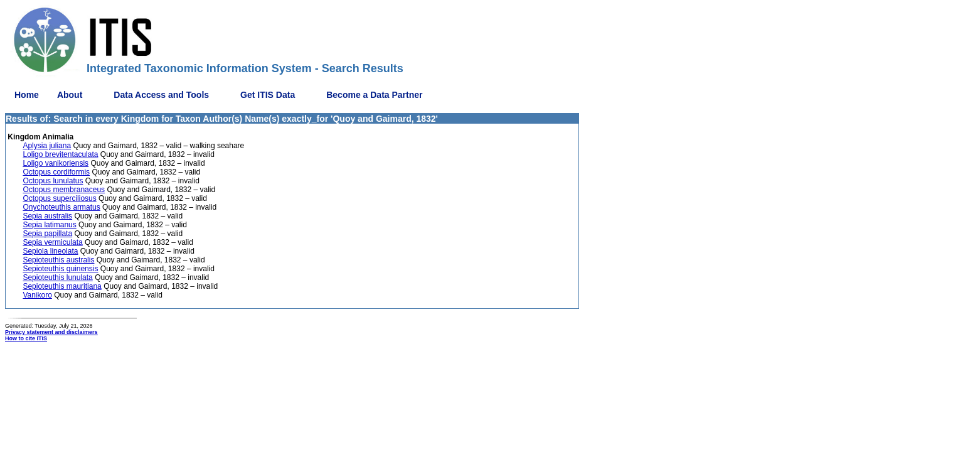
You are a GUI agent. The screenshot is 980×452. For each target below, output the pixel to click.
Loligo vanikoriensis (56, 163)
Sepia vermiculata (52, 242)
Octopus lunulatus (53, 181)
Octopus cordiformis (56, 172)
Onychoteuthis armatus (61, 207)
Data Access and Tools (161, 95)
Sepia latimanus (49, 225)
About (70, 95)
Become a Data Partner (374, 95)
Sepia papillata (47, 234)
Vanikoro (37, 295)
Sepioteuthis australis (58, 260)
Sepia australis (47, 216)
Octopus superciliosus (59, 198)
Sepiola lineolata (50, 251)
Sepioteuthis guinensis (60, 269)
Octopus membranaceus (64, 190)
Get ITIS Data (268, 95)
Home (27, 95)
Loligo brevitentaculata (60, 154)
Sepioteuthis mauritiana (62, 286)
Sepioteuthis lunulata (57, 277)
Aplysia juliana (47, 146)
